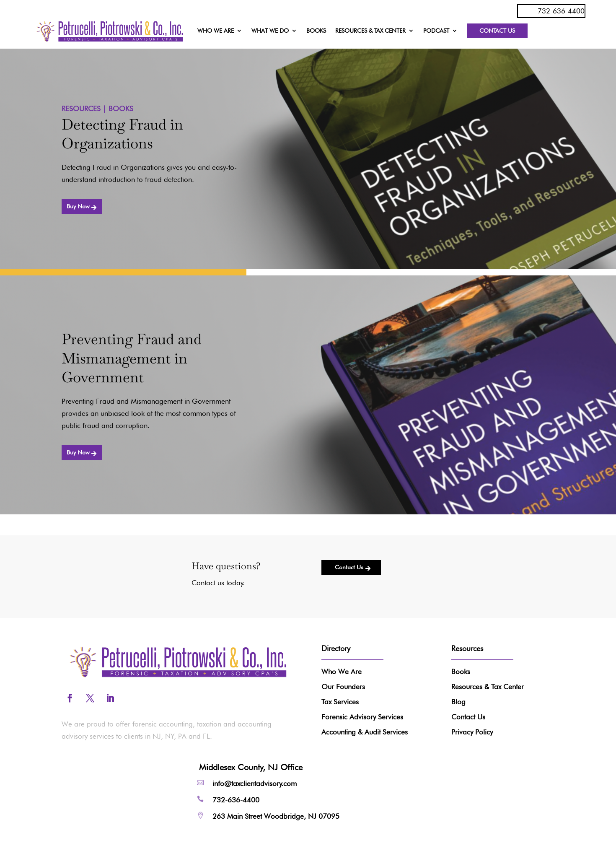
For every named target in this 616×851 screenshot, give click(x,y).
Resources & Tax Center (488, 687)
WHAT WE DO (270, 31)
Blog (458, 702)
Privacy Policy (472, 732)
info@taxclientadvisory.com (255, 784)
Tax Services (340, 702)
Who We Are (342, 672)
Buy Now (78, 206)
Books (461, 672)
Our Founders (343, 687)
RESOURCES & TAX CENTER (370, 31)
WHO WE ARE (216, 31)
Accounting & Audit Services (365, 732)
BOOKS (316, 31)
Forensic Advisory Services (362, 717)
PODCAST (436, 31)
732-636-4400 (561, 11)
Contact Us (497, 31)
